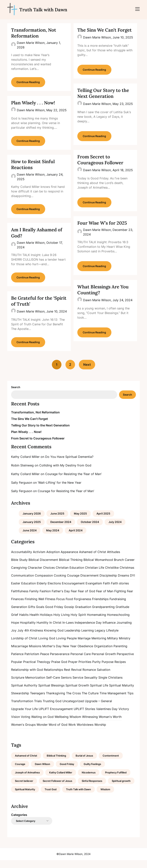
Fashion (45, 599)
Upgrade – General (98, 709)
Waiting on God (42, 724)
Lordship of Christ (24, 646)
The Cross (73, 701)
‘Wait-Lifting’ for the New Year (60, 490)
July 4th (23, 638)
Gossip (69, 614)
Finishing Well (34, 607)
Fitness (50, 607)
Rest (67, 677)
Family (34, 599)
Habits (24, 622)
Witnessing (90, 724)
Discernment (89, 583)
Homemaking (96, 622)
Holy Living (62, 622)
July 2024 (115, 530)
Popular (17, 669)
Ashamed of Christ (93, 560)
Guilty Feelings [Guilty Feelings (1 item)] (92, 772)
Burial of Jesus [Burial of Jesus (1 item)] (84, 763)
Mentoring (99, 646)
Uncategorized (73, 709)
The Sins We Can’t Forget (105, 30)
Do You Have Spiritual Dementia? (69, 465)
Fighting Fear (124, 599)
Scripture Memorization (28, 685)
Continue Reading (28, 84)
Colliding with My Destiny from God (65, 473)
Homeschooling (118, 622)
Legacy (100, 638)
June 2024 (30, 538)
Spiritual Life (99, 693)
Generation (19, 614)
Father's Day (61, 599)
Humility (42, 630)
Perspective (125, 662)
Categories (19, 823)
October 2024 (90, 530)
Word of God (58, 732)
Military (113, 646)
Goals (40, 614)
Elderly (42, 591)
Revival (76, 677)
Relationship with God (27, 677)
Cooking (60, 583)
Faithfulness (20, 599)
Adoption (53, 560)
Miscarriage (20, 654)
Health (34, 622)
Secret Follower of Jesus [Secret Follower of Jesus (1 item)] (57, 789)
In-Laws (68, 630)
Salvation (104, 677)
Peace (45, 662)
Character (35, 575)
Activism (39, 560)
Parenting (120, 654)
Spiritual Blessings (51, 693)
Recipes (120, 669)
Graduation (83, 614)
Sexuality (91, 685)
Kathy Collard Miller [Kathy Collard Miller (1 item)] (61, 780)
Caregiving (19, 575)
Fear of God (87, 599)
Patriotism (32, 662)
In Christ (55, 630)
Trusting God (52, 709)
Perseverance (60, 662)
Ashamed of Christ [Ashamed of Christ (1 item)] (26, 763)
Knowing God (54, 638)
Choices (49, 575)
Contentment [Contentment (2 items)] (111, 763)
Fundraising (118, 607)
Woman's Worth (110, 724)
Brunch (119, 567)
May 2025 (80, 521)
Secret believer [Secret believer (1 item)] (24, 789)
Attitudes (114, 560)
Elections (54, 591)
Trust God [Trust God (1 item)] (51, 797)
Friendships (100, 607)
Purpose (108, 669)
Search (16, 395)
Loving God (47, 646)
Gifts (31, 614)
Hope (15, 630)
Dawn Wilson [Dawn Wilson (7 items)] (42, 772)
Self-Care (53, 685)
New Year (70, 654)
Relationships (53, 677)
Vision (16, 724)
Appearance (69, 560)
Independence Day (88, 630)
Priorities (85, 669)
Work (72, 732)
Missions (35, 654)
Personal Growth (104, 662)
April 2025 (103, 521)
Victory (124, 717)
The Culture (90, 701)
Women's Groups (23, 732)
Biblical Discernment (43, 567)
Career (130, 567)
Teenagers (38, 701)
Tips (130, 701)
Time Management (113, 701)
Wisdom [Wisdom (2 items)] (105, 797)
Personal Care (81, 662)
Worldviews (85, 732)
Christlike (112, 575)
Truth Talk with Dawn (43, 10)
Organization (103, 654)
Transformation (22, 709)
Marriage (84, 646)
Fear (74, 599)
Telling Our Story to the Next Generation (103, 93)
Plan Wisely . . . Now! (33, 104)
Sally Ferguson (22, 490)
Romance (89, 677)
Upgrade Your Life (24, 717)
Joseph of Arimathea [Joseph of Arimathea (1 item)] (27, 780)
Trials (38, 709)
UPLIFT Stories (84, 717)
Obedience (85, 654)
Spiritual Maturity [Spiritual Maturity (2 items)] (25, 797)
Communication (22, 583)
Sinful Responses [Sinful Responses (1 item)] (92, 789)
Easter (16, 591)
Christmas (127, 575)
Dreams (123, 583)
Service (78, 685)
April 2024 (76, 538)
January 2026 (32, 521)
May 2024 (53, 538)
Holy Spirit (78, 622)
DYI (132, 583)
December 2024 (61, 530)
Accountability (22, 560)
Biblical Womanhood (98, 567)
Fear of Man (105, 599)
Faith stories (120, 591)
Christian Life (95, 575)
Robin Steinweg (22, 473)
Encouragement (73, 591)
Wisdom (75, 724)
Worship (100, 732)
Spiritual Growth (77, 693)
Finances (17, 607)
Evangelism (94, 591)
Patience (17, 662)
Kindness (37, 638)
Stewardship (20, 701)
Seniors (66, 685)
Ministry (125, 646)
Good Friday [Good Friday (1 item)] (67, 772)
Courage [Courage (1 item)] (20, 772)
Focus (60, 607)
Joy (14, 638)
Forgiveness (82, 607)
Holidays (46, 622)
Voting (26, 724)
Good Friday (54, 614)
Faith (107, 591)
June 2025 (57, 521)
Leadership (72, 638)
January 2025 (32, 530)
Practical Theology (37, 669)
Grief (15, 622)
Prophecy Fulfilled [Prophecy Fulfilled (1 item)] (116, 780)
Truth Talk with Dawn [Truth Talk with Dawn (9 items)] (78, 797)
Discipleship (108, 583)
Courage (73, 583)
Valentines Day (107, 717)
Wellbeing (62, 724)
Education (29, 591)
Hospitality (28, 630)
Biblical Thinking (71, 567)
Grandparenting (103, 614)
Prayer (73, 669)
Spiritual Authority (24, 693)
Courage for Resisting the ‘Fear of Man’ (73, 482)
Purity (96, 669)
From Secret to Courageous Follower (100, 160)
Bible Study (19, 567)
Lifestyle (112, 638)
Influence (109, 630)
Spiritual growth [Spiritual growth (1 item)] (121, 789)
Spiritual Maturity (122, 693)
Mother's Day (52, 654)
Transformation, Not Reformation (34, 33)
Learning (88, 638)
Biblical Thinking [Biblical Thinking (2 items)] (56, 763)
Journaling (124, 630)
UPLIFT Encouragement (56, 717)
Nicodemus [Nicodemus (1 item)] (89, 780)
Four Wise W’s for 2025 (102, 223)
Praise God (59, 669)
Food (69, 607)
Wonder (42, 732)
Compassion (44, 583)
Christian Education (70, 575)
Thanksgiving (56, 701)
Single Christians (110, 685)
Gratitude (122, 614)
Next (88, 372)
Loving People (66, 646)
